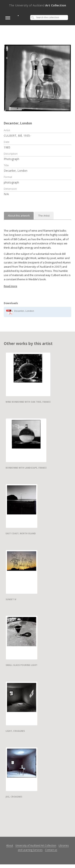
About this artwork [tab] (19, 216)
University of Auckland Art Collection (36, 845)
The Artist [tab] (44, 216)
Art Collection (37, 5)
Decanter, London (24, 311)
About (10, 845)
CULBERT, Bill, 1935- (17, 136)
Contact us (51, 850)
